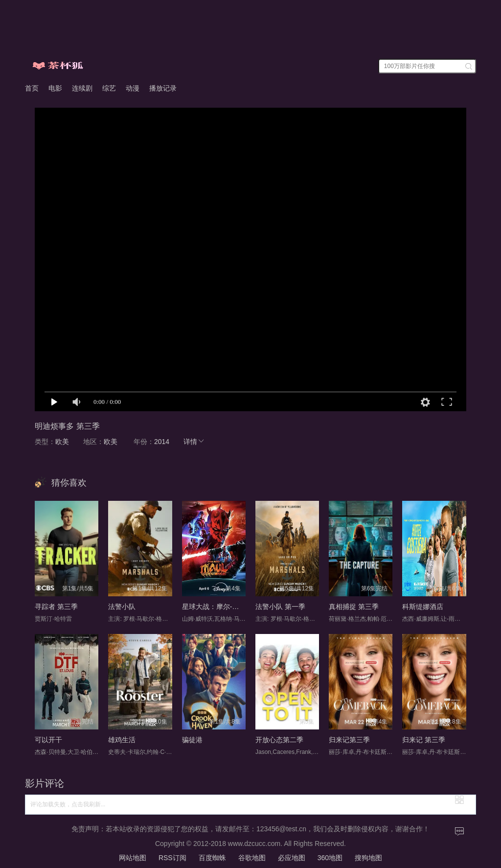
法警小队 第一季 (280, 607)
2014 (162, 442)
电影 (55, 88)
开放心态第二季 (279, 740)
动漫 (133, 88)
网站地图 (133, 858)
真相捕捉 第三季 (354, 607)
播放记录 (163, 88)
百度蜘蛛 (212, 858)
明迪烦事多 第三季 (67, 426)
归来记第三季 (349, 740)
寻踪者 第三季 (56, 607)
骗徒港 (192, 740)
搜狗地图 (368, 858)
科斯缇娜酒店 (423, 607)
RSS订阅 (172, 858)
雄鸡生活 (122, 740)
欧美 (62, 442)
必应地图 (292, 858)
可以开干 (48, 740)
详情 (194, 442)
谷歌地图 (252, 858)
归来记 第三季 (424, 740)
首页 (32, 88)
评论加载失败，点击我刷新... (68, 804)
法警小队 (122, 607)
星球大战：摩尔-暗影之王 (221, 607)
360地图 (330, 858)
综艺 (109, 88)
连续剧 (82, 88)
